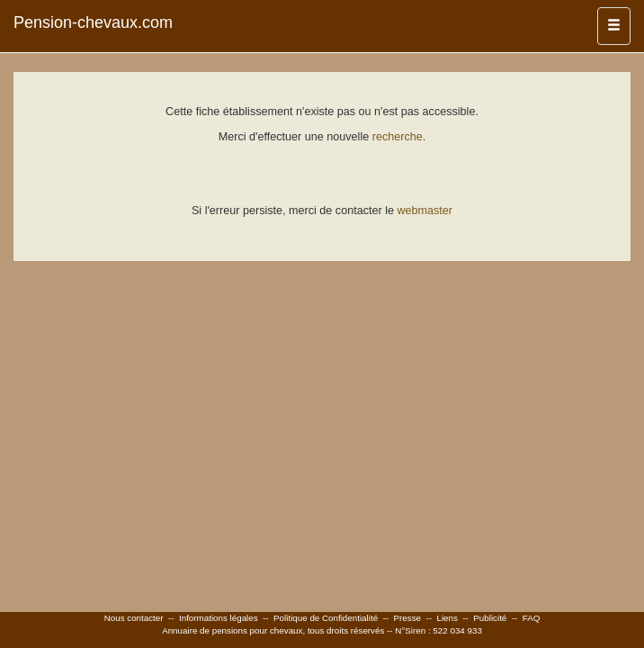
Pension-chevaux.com (93, 22)
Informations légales (219, 618)
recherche (398, 137)
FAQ (532, 618)
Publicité (490, 618)
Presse (408, 618)
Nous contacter (134, 618)
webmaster (425, 211)
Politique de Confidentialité (326, 618)
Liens (447, 618)
